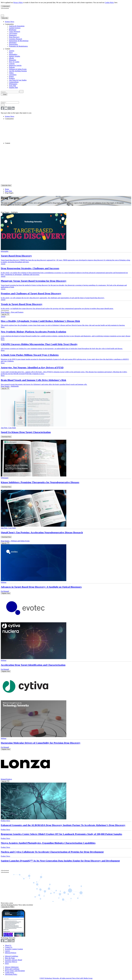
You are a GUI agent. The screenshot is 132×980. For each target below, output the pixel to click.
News (11, 53)
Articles (12, 51)
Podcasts (12, 67)
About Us (8, 945)
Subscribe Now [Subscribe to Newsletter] (6, 185)
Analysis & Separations (17, 26)
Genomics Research (16, 39)
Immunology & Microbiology (19, 41)
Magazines (13, 60)
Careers (7, 951)
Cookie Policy (109, 3)
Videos (11, 73)
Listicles (12, 64)
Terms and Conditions (12, 969)
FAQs (7, 964)
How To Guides (14, 62)
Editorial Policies (11, 953)
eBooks (11, 58)
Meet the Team (10, 958)
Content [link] (9, 49)
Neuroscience (13, 44)
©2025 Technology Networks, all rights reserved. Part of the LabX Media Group (66, 978)
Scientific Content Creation (14, 949)
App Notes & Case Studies (18, 80)
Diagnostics (13, 35)
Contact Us (9, 947)
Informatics (13, 43)
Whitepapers (13, 84)
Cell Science (13, 33)
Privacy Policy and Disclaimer (15, 971)
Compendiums (14, 82)
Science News (10, 22)
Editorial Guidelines (12, 956)
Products (12, 78)
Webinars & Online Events (18, 69)
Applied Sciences (15, 28)
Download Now (6, 437)
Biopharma (13, 30)
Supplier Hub (13, 87)
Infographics (13, 54)
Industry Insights (15, 56)
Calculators (13, 75)
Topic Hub (12, 86)
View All (5, 314)
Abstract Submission (12, 967)
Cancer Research (15, 32)
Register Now (6, 593)
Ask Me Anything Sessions (18, 71)
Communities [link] (11, 24)
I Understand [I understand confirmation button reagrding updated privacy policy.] (6, 6)
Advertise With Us (11, 962)
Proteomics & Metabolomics (18, 46)
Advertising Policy (11, 974)
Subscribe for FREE (8, 907)
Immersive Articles (15, 65)
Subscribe (5, 18)
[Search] (2, 16)
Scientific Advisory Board (13, 960)
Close (4, 94)
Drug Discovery (14, 37)
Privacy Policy (18, 3)
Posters (11, 76)
